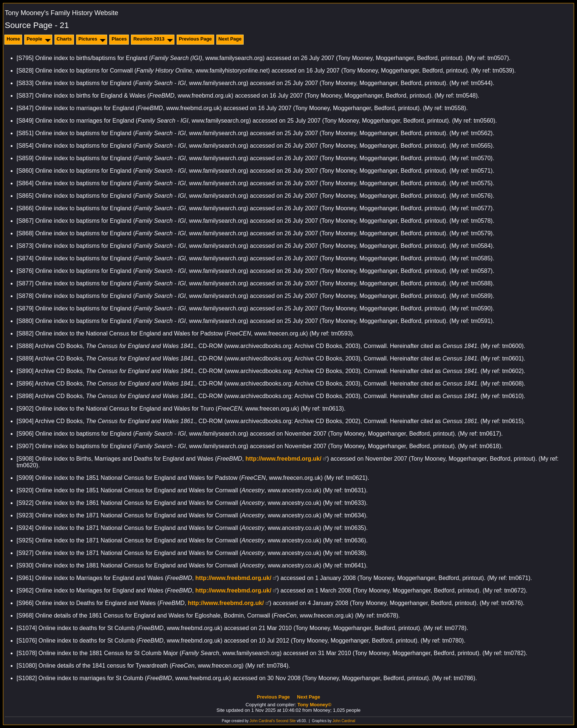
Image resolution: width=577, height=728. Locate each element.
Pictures (88, 39)
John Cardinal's (262, 721)
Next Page (230, 39)
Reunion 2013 (149, 39)
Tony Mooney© (314, 705)
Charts (64, 39)
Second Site (286, 721)
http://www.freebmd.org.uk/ (284, 459)
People (34, 39)
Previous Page (195, 39)
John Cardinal (344, 721)
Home (13, 39)
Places (119, 39)
